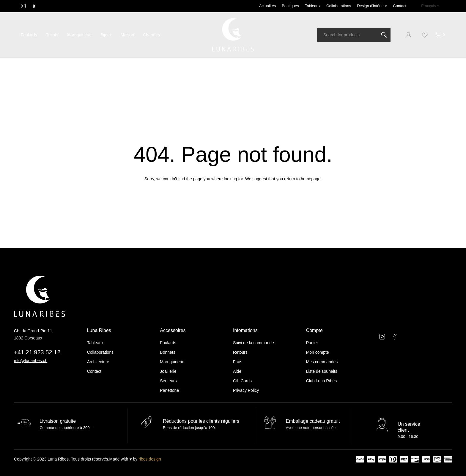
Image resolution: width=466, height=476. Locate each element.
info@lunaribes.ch (31, 361)
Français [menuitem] (429, 6)
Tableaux (313, 6)
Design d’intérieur (372, 6)
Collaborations (339, 6)
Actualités (267, 6)
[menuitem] (430, 6)
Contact (400, 6)
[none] (430, 6)
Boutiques (290, 6)
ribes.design (150, 459)
